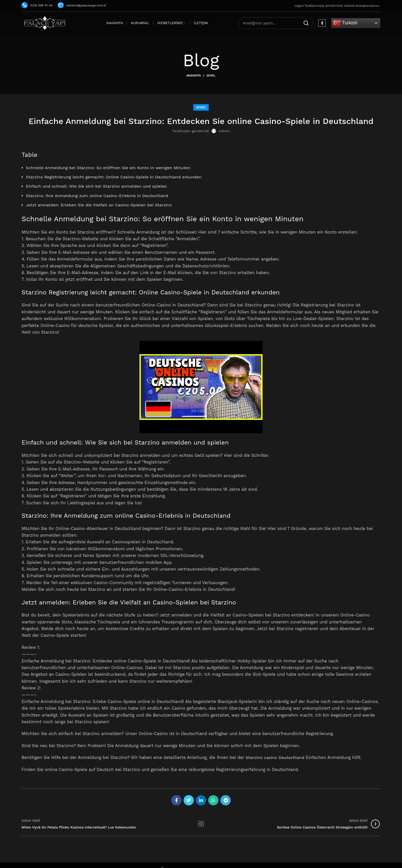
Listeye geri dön (201, 824)
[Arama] (276, 23)
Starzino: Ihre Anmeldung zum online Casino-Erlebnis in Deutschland (98, 196)
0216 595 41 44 (37, 5)
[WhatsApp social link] (213, 800)
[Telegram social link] (226, 800)
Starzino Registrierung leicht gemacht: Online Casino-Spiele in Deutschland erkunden (115, 177)
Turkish (345, 23)
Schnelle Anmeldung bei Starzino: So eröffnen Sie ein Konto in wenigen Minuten (109, 168)
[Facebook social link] (322, 23)
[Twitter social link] (189, 800)
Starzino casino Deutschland (275, 758)
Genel (211, 76)
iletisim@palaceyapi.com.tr (82, 5)
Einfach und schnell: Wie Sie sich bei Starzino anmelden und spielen (97, 186)
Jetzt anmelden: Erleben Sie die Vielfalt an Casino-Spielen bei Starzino (100, 205)
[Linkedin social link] (201, 800)
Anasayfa (194, 76)
